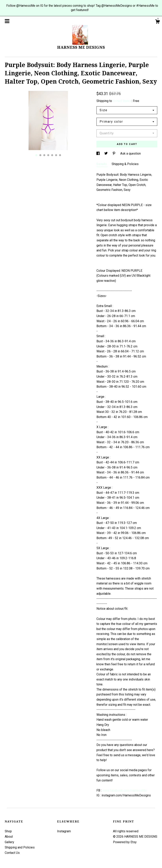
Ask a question (131, 154)
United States (122, 101)
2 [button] (40, 155)
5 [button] (52, 155)
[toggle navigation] (7, 21)
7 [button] (60, 155)
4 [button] (48, 155)
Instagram (64, 831)
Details (102, 164)
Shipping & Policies (125, 164)
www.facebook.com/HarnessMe (125, 790)
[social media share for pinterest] (114, 154)
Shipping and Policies (20, 847)
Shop (8, 831)
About (9, 837)
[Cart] (157, 22)
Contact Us (12, 853)
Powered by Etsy (125, 842)
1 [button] (36, 155)
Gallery (9, 842)
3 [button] (44, 155)
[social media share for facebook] (98, 154)
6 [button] (56, 155)
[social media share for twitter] (106, 154)
